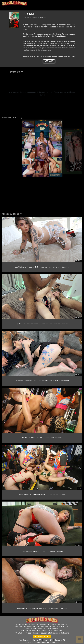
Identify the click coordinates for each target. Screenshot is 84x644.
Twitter (37, 640)
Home (27, 18)
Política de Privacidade (50, 643)
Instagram (60, 640)
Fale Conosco (24, 640)
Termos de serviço (32, 643)
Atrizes (34, 18)
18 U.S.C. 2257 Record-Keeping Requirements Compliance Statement (42, 633)
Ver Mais (49, 61)
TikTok (48, 640)
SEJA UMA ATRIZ (42, 636)
